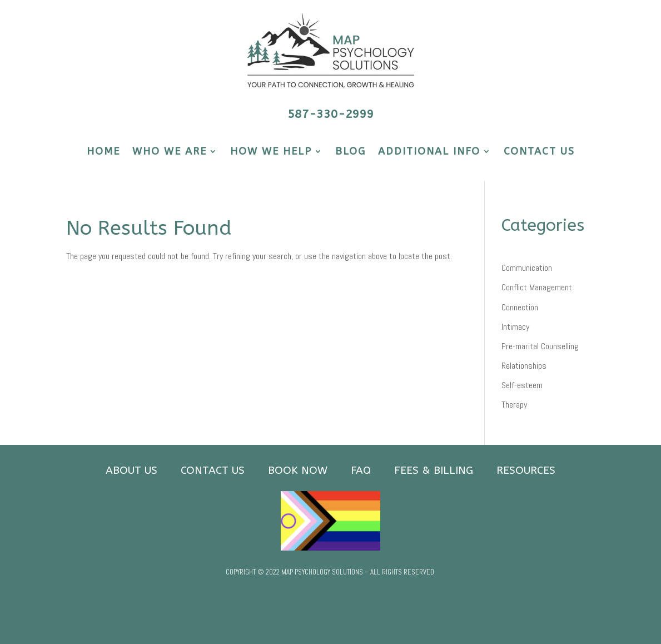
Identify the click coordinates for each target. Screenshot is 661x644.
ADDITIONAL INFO (429, 152)
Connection (520, 307)
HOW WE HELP (271, 152)
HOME (103, 152)
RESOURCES (526, 470)
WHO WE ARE (170, 152)
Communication (527, 268)
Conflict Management (537, 287)
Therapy (514, 405)
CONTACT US (539, 152)
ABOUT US (131, 470)
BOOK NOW (298, 470)
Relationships (524, 366)
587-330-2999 (331, 114)
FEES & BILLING (434, 470)
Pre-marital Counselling (540, 346)
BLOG (351, 152)
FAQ (361, 470)
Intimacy (515, 327)
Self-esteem (522, 385)
